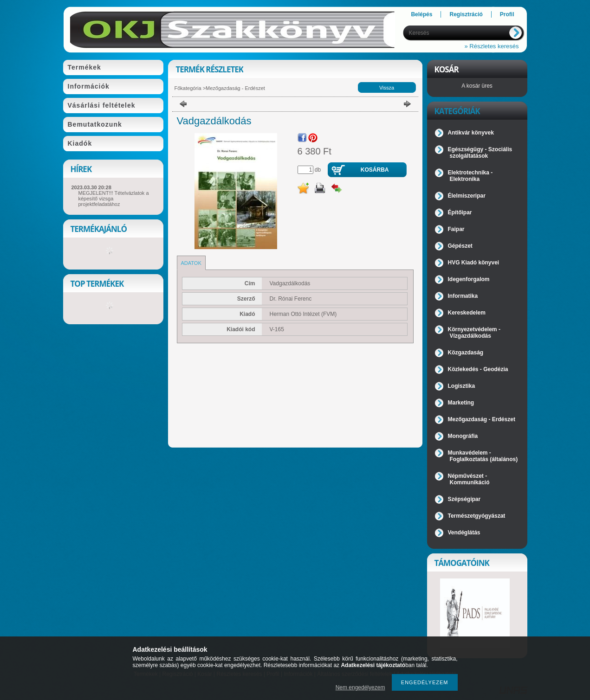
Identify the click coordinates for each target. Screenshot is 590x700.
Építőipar (460, 212)
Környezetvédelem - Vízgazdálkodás (474, 333)
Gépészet (460, 246)
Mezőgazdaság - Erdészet (235, 88)
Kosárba (375, 170)
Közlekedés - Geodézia (478, 369)
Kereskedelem (467, 313)
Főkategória (188, 88)
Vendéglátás (464, 533)
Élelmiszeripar (467, 196)
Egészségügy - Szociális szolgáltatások (480, 153)
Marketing (461, 403)
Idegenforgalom (469, 279)
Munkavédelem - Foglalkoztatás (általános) (483, 456)
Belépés (421, 14)
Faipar (456, 229)
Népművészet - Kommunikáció (469, 479)
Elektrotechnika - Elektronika (470, 176)
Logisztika (462, 386)
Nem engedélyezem (360, 687)
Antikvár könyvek (471, 133)
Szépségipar (464, 499)
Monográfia (463, 436)
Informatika (463, 296)
